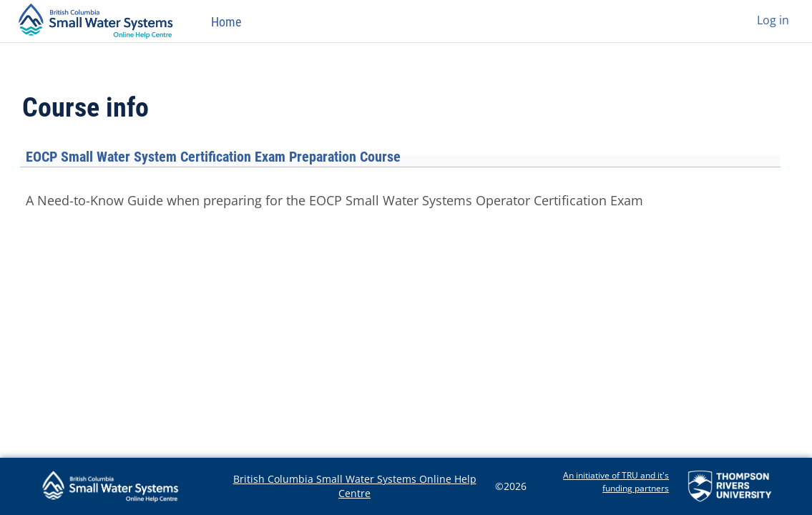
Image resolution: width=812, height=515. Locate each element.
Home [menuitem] (226, 22)
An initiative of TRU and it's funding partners (616, 482)
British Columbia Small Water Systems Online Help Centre (355, 486)
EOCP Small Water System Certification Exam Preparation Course (213, 157)
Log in (773, 20)
